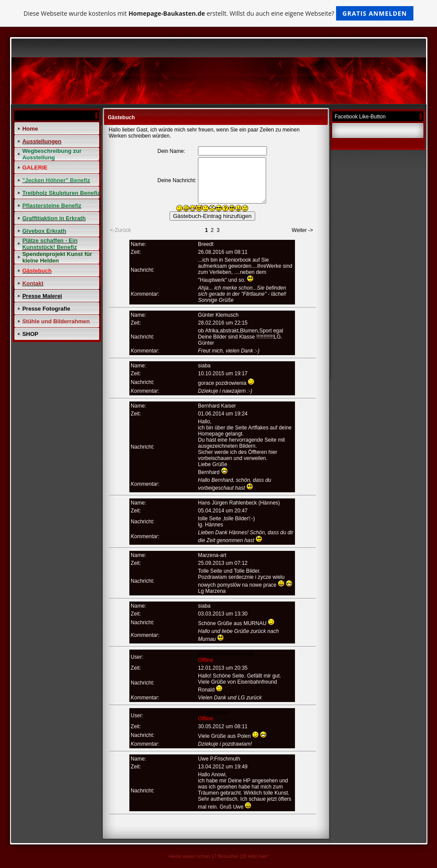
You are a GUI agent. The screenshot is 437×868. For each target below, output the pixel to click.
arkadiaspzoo (213, 712)
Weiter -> (303, 230)
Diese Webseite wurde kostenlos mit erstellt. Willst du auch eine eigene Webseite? (219, 13)
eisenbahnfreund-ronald (226, 654)
